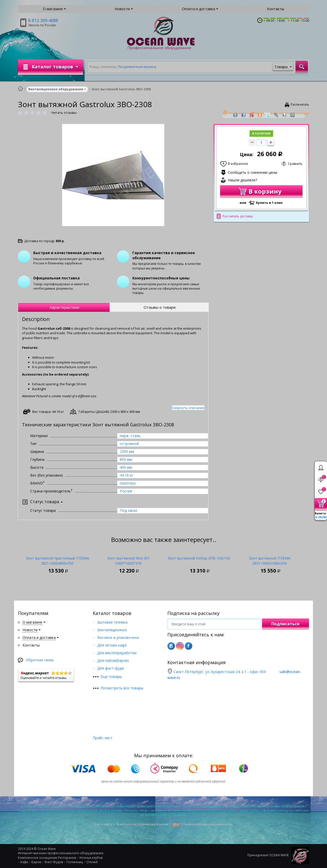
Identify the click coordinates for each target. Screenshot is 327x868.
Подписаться (285, 624)
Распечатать (300, 104)
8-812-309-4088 (43, 20)
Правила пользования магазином (142, 824)
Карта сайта (103, 824)
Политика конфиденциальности (208, 824)
